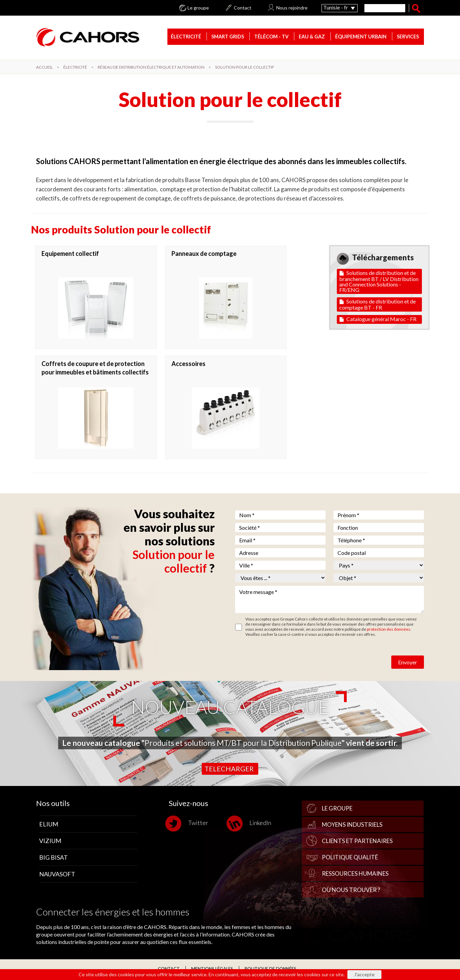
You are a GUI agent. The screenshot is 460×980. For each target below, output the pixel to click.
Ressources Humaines (355, 874)
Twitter (188, 824)
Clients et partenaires (357, 841)
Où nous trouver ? (351, 890)
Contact (243, 8)
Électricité (186, 37)
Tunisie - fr (336, 7)
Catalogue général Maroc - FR (378, 319)
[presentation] (287, 657)
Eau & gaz (312, 37)
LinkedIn (251, 824)
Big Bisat (53, 858)
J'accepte (364, 974)
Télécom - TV (271, 37)
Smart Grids (228, 37)
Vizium (50, 841)
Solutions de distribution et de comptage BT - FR (377, 305)
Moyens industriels (352, 825)
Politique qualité (350, 857)
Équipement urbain (361, 37)
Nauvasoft (57, 874)
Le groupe (198, 8)
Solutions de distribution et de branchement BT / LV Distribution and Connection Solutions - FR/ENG (379, 282)
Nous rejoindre (292, 8)
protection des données (389, 629)
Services (408, 37)
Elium (49, 824)
